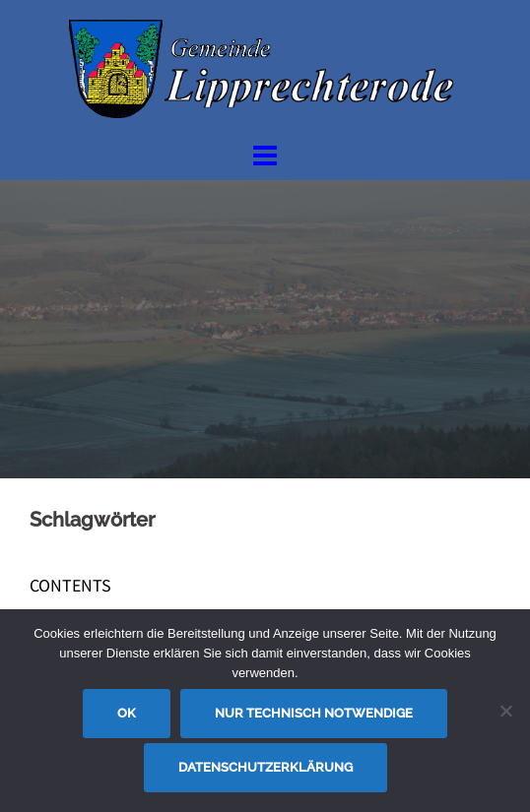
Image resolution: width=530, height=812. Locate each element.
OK (127, 713)
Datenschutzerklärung (265, 767)
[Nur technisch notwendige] (505, 711)
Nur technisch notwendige (314, 713)
